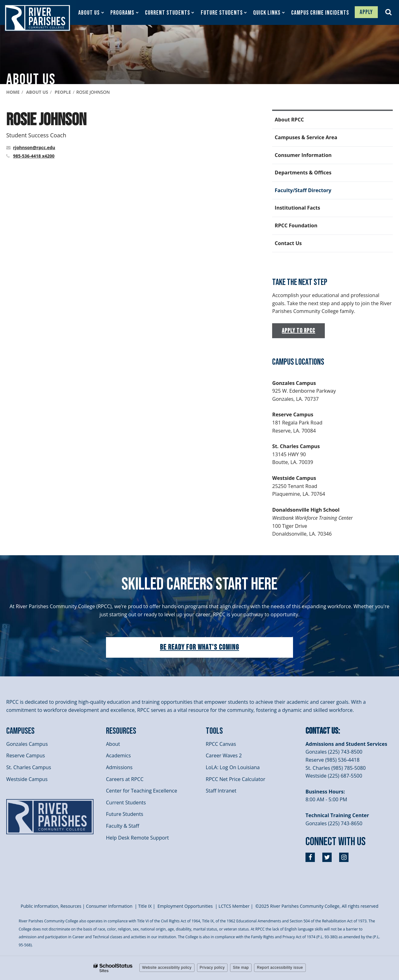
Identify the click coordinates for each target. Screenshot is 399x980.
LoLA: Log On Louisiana (233, 767)
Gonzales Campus (27, 744)
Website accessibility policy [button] (167, 968)
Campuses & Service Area (306, 137)
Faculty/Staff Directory (303, 190)
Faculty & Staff (123, 826)
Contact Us (288, 243)
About (113, 744)
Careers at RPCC (125, 779)
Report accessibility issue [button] (280, 968)
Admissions (119, 767)
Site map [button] (241, 968)
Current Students (126, 802)
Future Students (125, 814)
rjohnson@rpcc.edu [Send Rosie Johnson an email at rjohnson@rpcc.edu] (34, 147)
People (63, 92)
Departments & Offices (303, 173)
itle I (145, 906)
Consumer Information (303, 155)
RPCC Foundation (296, 225)
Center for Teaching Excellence (142, 791)
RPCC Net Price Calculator (236, 779)
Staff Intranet (221, 791)
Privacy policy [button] (212, 968)
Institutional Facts (297, 208)
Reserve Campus (26, 755)
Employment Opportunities (185, 906)
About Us (37, 92)
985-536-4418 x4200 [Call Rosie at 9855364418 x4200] (34, 156)
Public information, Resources (51, 906)
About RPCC (289, 120)
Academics (118, 755)
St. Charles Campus (29, 767)
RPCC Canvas (221, 744)
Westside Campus (27, 779)
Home (13, 92)
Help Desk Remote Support (137, 838)
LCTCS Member (234, 906)
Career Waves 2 (224, 755)
